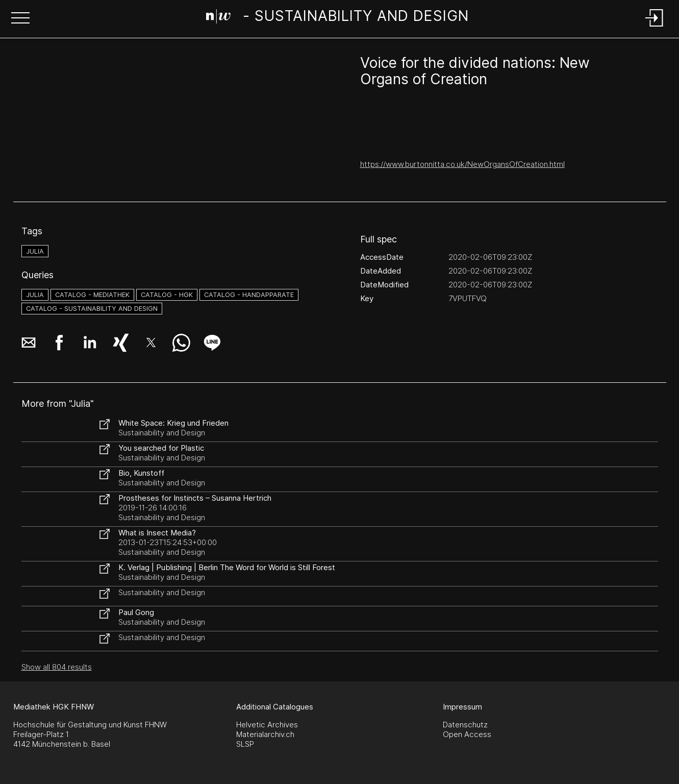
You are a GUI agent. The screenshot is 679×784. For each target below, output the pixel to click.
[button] (20, 19)
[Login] (655, 27)
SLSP (245, 744)
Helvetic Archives (267, 725)
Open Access (467, 734)
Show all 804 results (57, 667)
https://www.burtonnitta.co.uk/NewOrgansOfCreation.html (462, 164)
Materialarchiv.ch (265, 734)
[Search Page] (337, 18)
